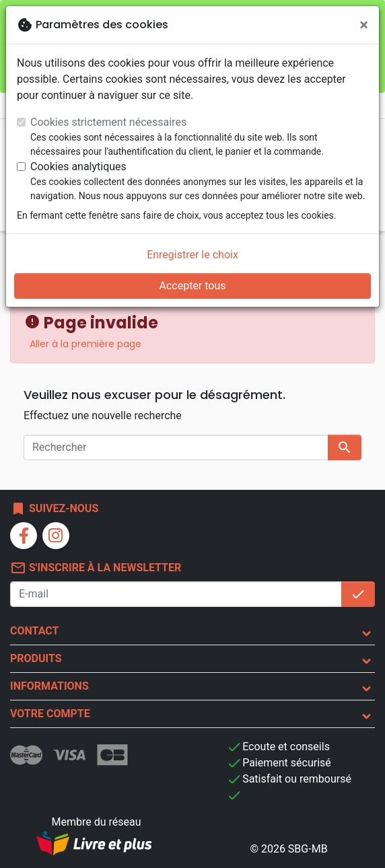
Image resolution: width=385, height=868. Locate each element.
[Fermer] (364, 25)
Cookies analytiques (78, 167)
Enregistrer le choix (193, 255)
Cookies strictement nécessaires (108, 122)
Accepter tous (192, 286)
